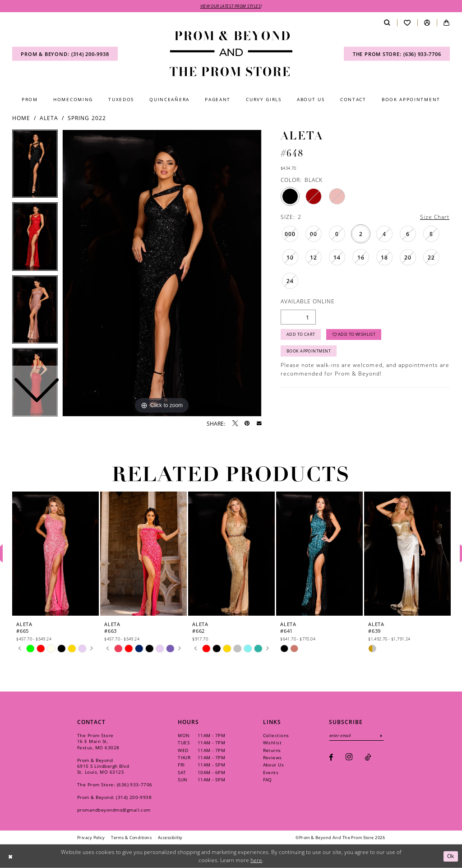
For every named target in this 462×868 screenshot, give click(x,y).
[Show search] (387, 23)
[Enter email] (356, 736)
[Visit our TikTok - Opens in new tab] (368, 757)
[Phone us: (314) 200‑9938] (65, 54)
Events (271, 772)
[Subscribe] (381, 736)
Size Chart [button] (435, 217)
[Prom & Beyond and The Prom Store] (231, 54)
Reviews (273, 757)
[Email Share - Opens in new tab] (259, 424)
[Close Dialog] (10, 856)
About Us (274, 765)
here (256, 860)
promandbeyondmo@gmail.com (114, 810)
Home (21, 118)
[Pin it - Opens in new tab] (247, 423)
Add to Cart (301, 334)
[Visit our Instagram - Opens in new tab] (349, 757)
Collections (276, 735)
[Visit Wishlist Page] (407, 23)
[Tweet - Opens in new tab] (235, 423)
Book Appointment (309, 351)
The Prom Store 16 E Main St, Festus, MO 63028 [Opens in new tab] (98, 741)
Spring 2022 (87, 118)
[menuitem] (65, 54)
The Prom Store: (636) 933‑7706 (115, 784)
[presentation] (55, 554)
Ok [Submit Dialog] (451, 856)
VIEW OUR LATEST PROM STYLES (231, 6)
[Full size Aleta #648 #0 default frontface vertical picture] (162, 273)
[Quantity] (298, 317)
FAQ (268, 780)
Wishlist (273, 743)
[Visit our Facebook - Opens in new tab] (331, 757)
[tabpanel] (162, 273)
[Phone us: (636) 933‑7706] (397, 54)
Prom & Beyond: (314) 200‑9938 (114, 797)
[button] (427, 23)
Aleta (49, 118)
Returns (272, 750)
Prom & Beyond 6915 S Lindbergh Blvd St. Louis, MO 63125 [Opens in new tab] (103, 766)
